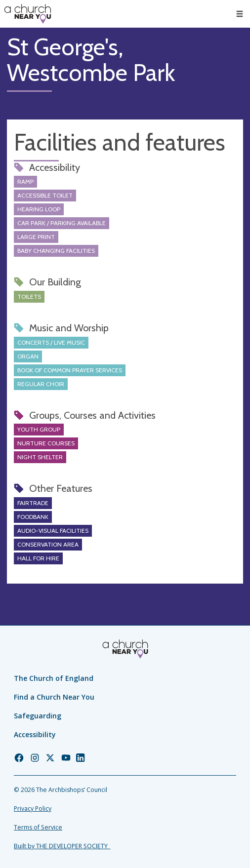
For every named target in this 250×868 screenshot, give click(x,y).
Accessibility (35, 734)
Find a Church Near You (54, 697)
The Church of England (54, 678)
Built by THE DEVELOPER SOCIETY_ (62, 846)
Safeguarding (38, 716)
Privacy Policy (33, 809)
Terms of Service (38, 827)
